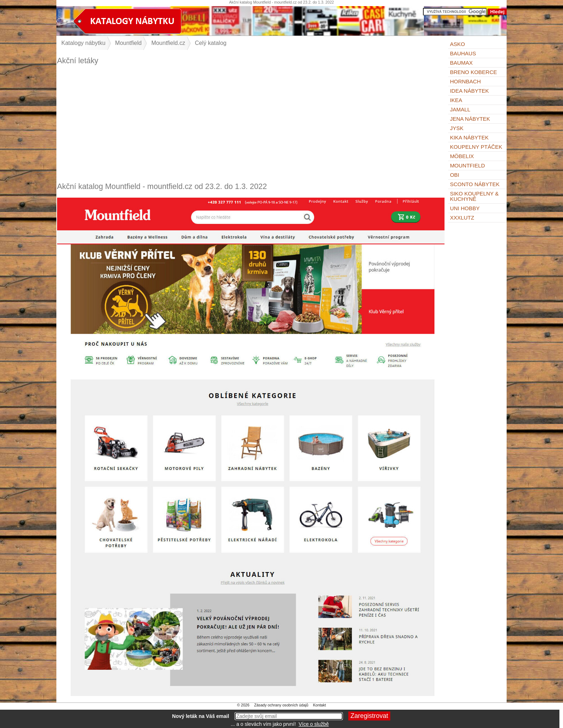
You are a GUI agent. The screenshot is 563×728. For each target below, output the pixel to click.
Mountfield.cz (168, 43)
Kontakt (320, 705)
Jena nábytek (470, 119)
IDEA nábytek (469, 91)
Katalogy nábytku (83, 43)
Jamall (460, 109)
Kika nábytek (469, 137)
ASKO (457, 44)
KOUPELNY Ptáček (476, 147)
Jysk (457, 128)
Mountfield (467, 165)
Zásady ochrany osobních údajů (281, 705)
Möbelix (462, 156)
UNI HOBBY (465, 208)
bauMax (461, 63)
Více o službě (314, 724)
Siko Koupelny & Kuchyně (474, 196)
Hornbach (465, 81)
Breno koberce (473, 72)
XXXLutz (462, 218)
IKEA (456, 100)
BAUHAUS (463, 53)
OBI (455, 175)
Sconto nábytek (475, 184)
